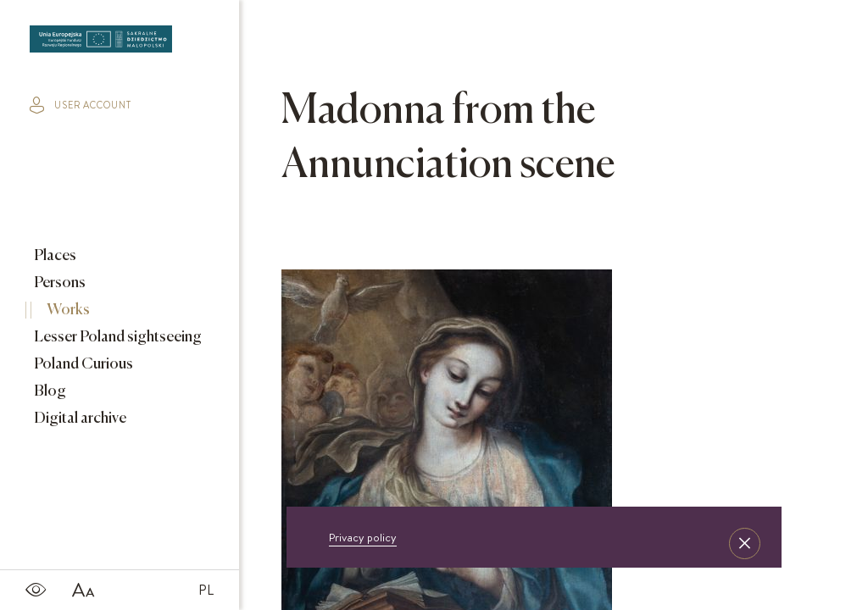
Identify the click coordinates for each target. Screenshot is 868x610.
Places (54, 256)
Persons (58, 283)
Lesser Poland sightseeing (117, 337)
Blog (49, 391)
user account (81, 105)
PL (206, 590)
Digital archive (79, 419)
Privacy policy (363, 537)
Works (67, 310)
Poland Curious (82, 364)
